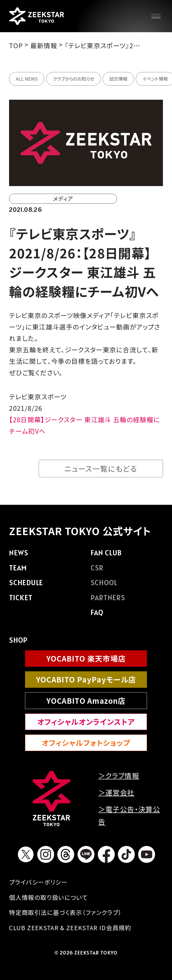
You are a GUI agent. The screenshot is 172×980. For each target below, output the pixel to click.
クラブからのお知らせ (74, 79)
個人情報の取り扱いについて (48, 897)
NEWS (19, 553)
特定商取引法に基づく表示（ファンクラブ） (65, 912)
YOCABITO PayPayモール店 (86, 679)
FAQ (97, 612)
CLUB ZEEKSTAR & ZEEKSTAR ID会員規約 (70, 928)
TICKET (21, 598)
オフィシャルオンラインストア (86, 722)
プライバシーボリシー (38, 882)
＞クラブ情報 (119, 775)
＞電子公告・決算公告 (129, 815)
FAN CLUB (106, 553)
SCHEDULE (26, 583)
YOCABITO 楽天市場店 (86, 658)
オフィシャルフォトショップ (86, 743)
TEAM (18, 568)
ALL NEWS (27, 79)
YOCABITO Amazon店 (86, 701)
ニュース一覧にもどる (101, 468)
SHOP (18, 640)
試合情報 (118, 79)
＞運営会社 (116, 792)
